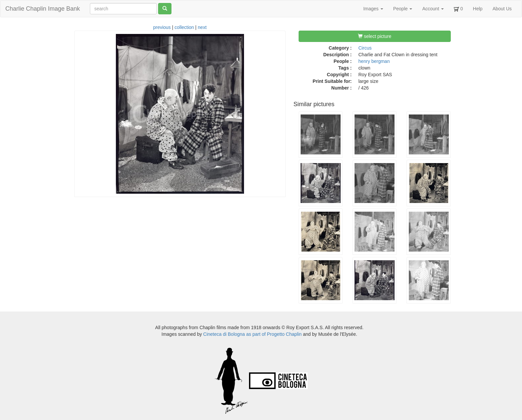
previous (162, 27)
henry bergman (374, 61)
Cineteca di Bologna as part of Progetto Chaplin (252, 334)
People (403, 9)
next (202, 27)
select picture (375, 36)
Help (478, 9)
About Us (502, 9)
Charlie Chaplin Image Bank (43, 9)
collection (184, 27)
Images (373, 9)
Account (433, 9)
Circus (365, 48)
